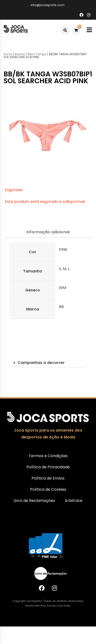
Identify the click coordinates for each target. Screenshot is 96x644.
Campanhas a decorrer (41, 363)
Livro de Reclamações (34, 501)
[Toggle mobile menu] (89, 30)
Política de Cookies (48, 489)
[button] (48, 363)
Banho (20, 54)
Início (8, 54)
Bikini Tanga (37, 54)
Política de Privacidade (48, 467)
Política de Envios (48, 478)
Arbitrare (74, 501)
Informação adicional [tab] (48, 232)
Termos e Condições (48, 456)
